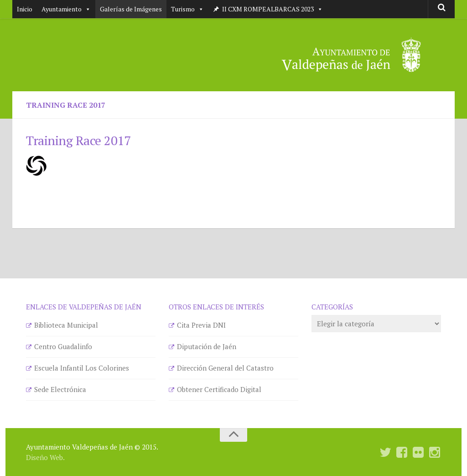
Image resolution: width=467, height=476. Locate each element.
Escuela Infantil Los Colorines (82, 368)
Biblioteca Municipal (66, 325)
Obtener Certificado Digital (219, 389)
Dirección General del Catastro (225, 368)
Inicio (25, 9)
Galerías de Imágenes (131, 9)
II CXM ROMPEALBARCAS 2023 (272, 9)
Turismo (187, 9)
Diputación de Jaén (207, 346)
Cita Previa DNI (201, 325)
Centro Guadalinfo (63, 346)
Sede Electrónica (60, 389)
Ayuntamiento (66, 9)
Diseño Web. (45, 457)
